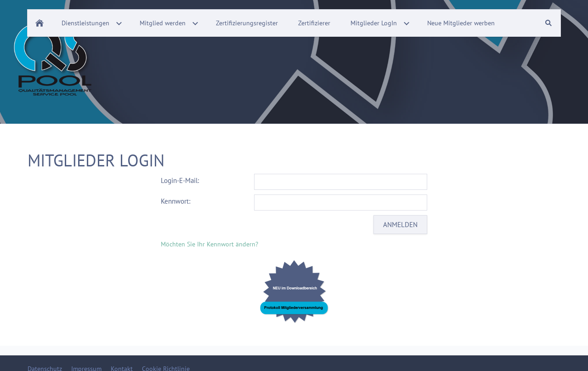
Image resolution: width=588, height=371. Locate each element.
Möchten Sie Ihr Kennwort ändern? (209, 244)
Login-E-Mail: (180, 180)
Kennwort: (175, 201)
